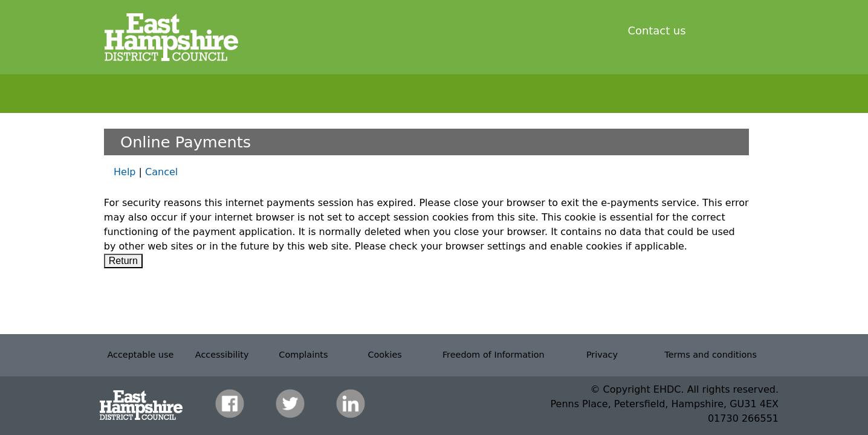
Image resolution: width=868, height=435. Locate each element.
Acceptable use (140, 355)
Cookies (384, 355)
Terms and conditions (711, 355)
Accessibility (222, 355)
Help (125, 172)
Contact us (657, 31)
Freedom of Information (494, 355)
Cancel (161, 172)
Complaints (303, 355)
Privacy (602, 355)
